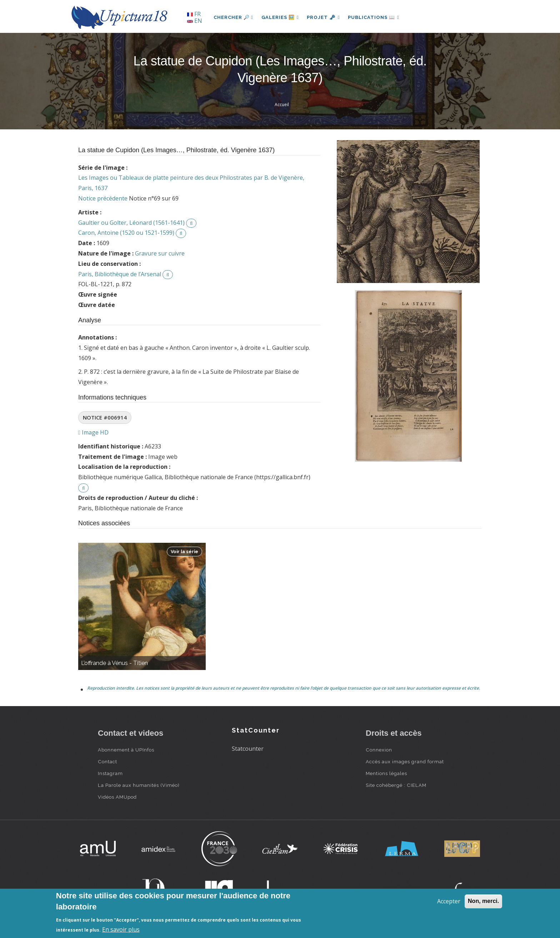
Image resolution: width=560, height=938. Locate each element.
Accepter (449, 901)
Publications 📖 (375, 17)
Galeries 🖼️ (281, 17)
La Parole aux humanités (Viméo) (139, 785)
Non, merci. (483, 901)
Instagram (110, 773)
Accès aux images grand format (405, 761)
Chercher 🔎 (233, 17)
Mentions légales (386, 773)
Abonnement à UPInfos (126, 750)
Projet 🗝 (324, 17)
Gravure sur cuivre (160, 253)
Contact (107, 761)
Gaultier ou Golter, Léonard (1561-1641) (131, 223)
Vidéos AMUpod (117, 797)
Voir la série (184, 552)
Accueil (282, 105)
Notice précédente (103, 198)
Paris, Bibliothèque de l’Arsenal (120, 274)
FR (194, 14)
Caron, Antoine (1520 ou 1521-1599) (126, 233)
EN (195, 21)
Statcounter (248, 749)
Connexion (379, 750)
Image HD (93, 432)
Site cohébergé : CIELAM (396, 785)
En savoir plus (121, 929)
